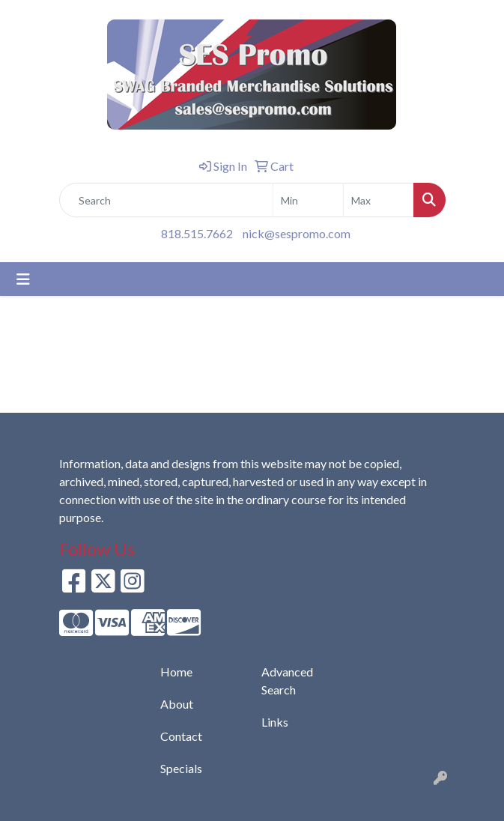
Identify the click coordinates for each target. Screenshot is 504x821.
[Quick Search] (166, 200)
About (177, 704)
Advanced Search (287, 681)
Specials (181, 768)
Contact (181, 736)
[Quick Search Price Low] (308, 200)
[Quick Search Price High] (379, 200)
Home (176, 672)
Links (275, 722)
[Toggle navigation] (23, 279)
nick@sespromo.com (297, 233)
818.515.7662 (197, 233)
